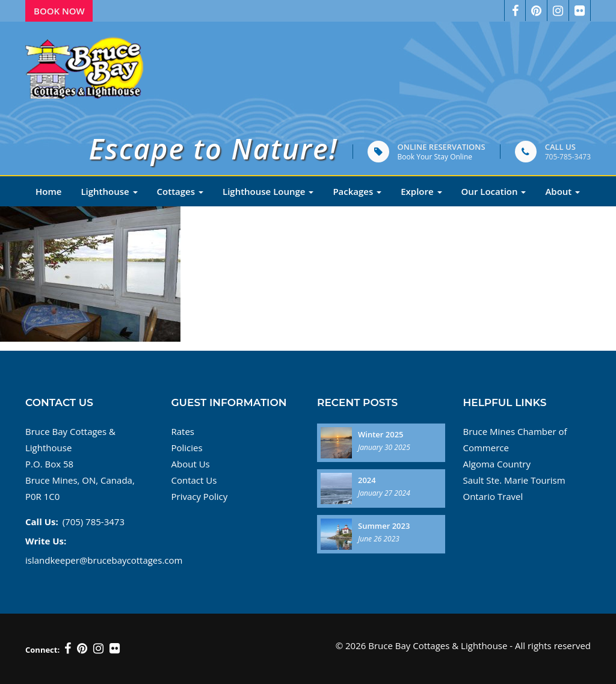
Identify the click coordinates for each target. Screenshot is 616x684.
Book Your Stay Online (435, 157)
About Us (191, 464)
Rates (183, 431)
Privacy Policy (200, 496)
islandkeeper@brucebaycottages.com (104, 560)
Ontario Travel (493, 496)
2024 (367, 480)
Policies (187, 448)
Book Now (59, 11)
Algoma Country (497, 464)
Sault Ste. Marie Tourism (514, 480)
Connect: (42, 650)
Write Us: (46, 541)
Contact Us (194, 480)
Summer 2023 (384, 526)
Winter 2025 (381, 434)
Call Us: (42, 522)
